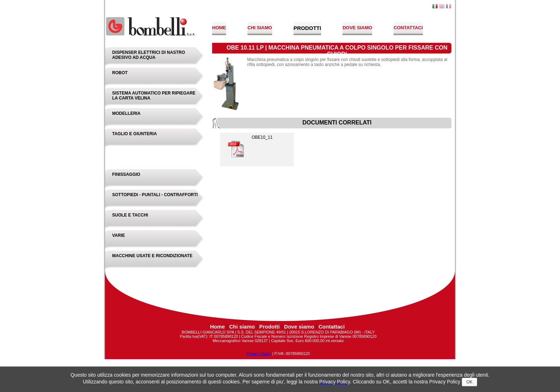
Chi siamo (260, 28)
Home (219, 28)
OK (469, 382)
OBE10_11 (249, 147)
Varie (119, 235)
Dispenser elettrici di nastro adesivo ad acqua (149, 55)
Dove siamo (357, 28)
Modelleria (126, 113)
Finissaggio (126, 174)
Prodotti (307, 28)
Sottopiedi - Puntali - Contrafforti (155, 195)
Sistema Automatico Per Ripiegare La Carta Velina (154, 96)
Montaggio (125, 154)
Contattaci (408, 28)
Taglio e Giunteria (134, 134)
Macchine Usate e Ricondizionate (152, 256)
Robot (120, 73)
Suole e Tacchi (130, 215)
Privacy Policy (259, 353)
